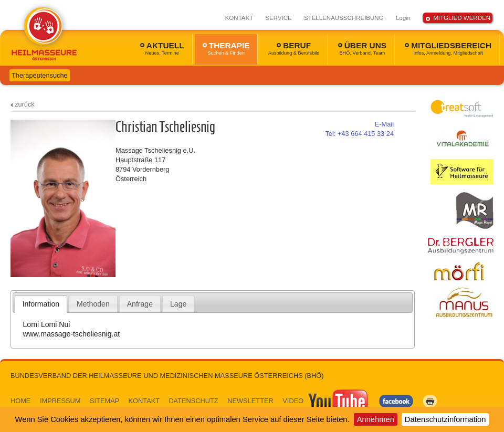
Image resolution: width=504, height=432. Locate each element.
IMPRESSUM (60, 401)
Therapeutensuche (40, 75)
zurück (25, 104)
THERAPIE (226, 48)
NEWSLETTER (250, 401)
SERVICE (278, 18)
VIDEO (326, 401)
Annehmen (376, 419)
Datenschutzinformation (445, 419)
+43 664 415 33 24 (359, 134)
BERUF (294, 48)
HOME (20, 401)
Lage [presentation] (178, 304)
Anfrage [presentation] (140, 304)
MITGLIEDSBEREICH (448, 48)
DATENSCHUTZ (193, 401)
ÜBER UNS (362, 48)
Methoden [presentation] (93, 304)
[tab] (41, 304)
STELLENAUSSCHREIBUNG (344, 18)
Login (403, 18)
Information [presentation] (41, 304)
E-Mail (384, 124)
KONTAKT (239, 18)
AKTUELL (162, 48)
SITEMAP (104, 401)
